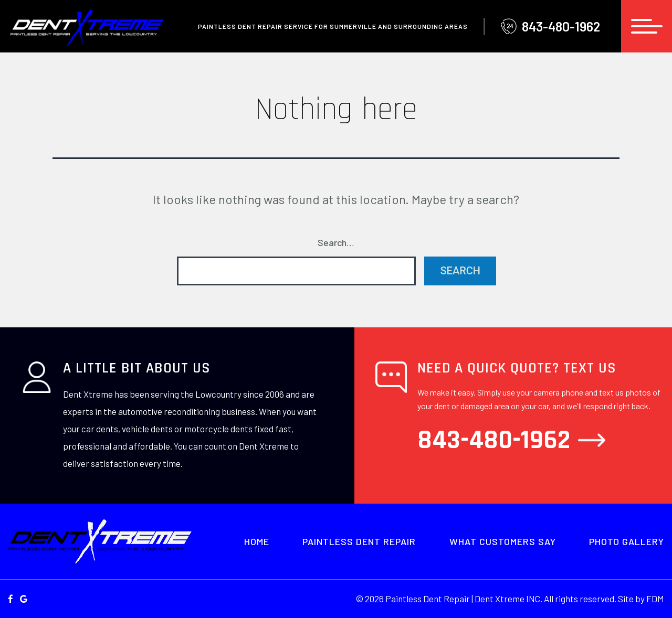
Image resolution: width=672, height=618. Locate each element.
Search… (336, 242)
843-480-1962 (550, 26)
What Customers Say (503, 541)
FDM (655, 599)
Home (257, 541)
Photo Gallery (627, 541)
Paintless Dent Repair (359, 541)
